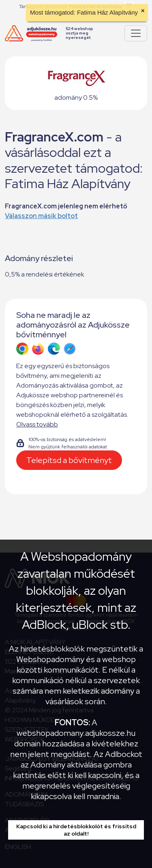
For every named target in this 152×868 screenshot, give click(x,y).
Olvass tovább (37, 424)
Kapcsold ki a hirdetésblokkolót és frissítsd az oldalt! (76, 830)
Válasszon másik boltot (41, 216)
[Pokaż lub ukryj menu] (136, 33)
